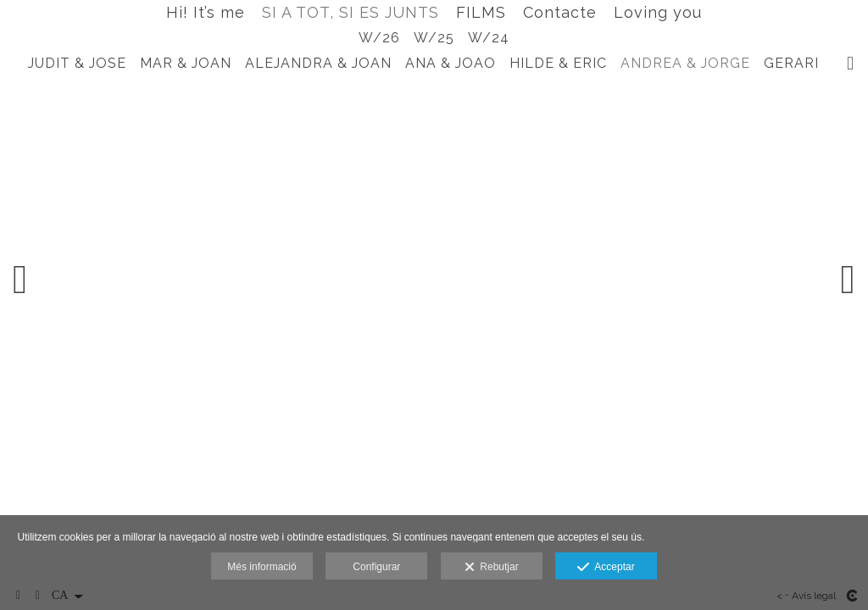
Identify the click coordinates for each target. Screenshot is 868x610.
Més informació (262, 567)
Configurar (376, 567)
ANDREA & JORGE (685, 63)
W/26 (379, 38)
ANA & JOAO (451, 63)
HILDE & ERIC (558, 63)
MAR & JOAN (186, 63)
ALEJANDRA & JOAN (318, 63)
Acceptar (606, 568)
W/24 (489, 38)
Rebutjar (492, 568)
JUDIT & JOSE (77, 63)
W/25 (434, 38)
